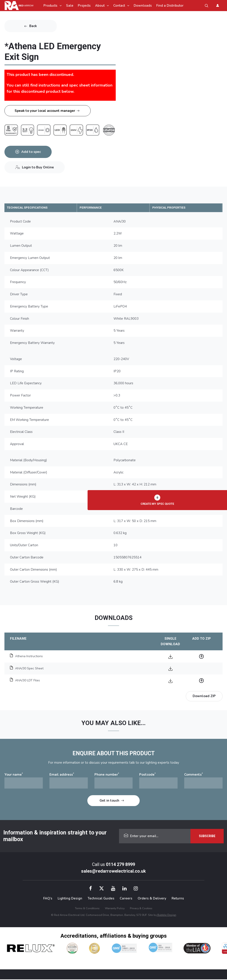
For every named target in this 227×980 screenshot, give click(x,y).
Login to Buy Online (39, 167)
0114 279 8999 (120, 865)
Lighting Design (70, 899)
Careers (126, 899)
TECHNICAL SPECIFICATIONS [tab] (33, 208)
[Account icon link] (218, 5)
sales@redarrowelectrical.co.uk (113, 872)
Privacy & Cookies (141, 909)
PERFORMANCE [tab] (94, 208)
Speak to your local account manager (45, 111)
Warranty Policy (115, 909)
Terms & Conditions (87, 909)
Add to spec (32, 152)
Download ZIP (204, 697)
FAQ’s (48, 899)
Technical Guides (101, 899)
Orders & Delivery (152, 899)
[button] (206, 6)
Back (33, 26)
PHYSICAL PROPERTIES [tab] (173, 208)
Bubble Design (166, 916)
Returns (178, 899)
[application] (60, 6)
